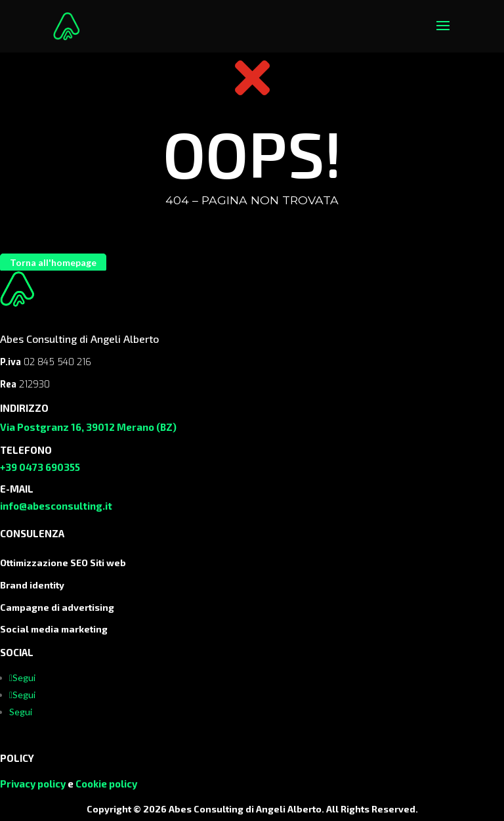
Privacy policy (33, 784)
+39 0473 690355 (40, 467)
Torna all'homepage (53, 262)
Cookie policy (106, 784)
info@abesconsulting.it (56, 506)
